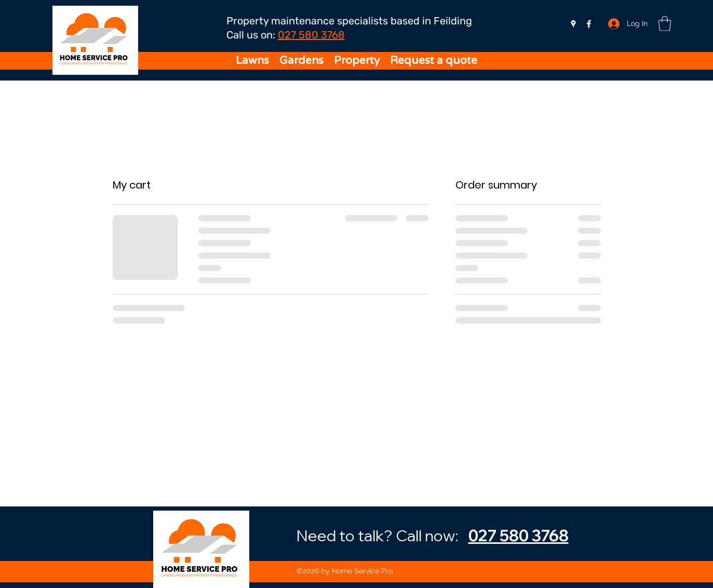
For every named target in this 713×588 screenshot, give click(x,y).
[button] (665, 24)
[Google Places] (573, 24)
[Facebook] (589, 24)
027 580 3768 (311, 35)
